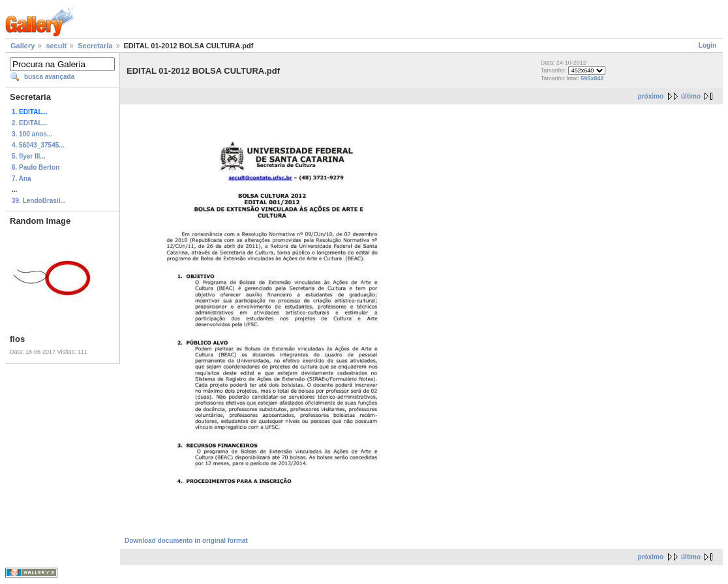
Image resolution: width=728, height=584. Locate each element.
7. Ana (22, 178)
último (691, 96)
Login (707, 45)
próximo (651, 96)
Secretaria (95, 46)
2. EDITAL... (30, 123)
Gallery (23, 46)
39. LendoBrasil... (39, 201)
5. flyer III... (29, 156)
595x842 (592, 78)
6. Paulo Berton (36, 167)
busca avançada (49, 77)
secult (56, 46)
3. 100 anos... (32, 134)
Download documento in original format (186, 541)
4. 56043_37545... (38, 145)
